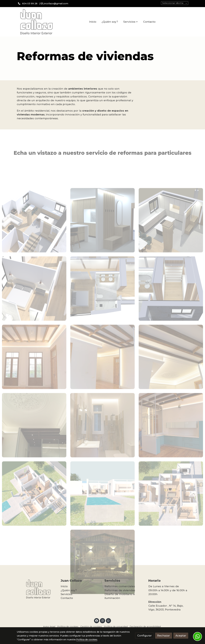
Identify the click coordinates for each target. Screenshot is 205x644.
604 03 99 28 (30, 4)
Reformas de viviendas (120, 590)
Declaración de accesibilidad (145, 627)
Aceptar (181, 636)
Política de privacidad (116, 627)
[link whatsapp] (109, 620)
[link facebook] (97, 620)
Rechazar (164, 636)
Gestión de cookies (91, 627)
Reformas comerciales (120, 586)
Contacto (67, 598)
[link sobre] (37, 589)
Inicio (64, 586)
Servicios (66, 594)
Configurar (145, 636)
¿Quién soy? (69, 590)
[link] (36, 22)
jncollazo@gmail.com (56, 4)
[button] (131, 22)
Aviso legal (49, 627)
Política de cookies (68, 627)
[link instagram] (102, 620)
